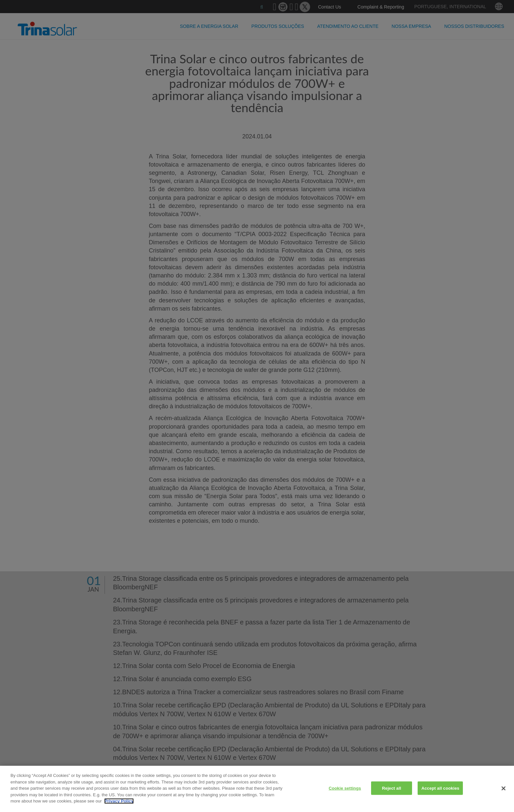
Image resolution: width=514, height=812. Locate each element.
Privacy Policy (119, 801)
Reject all (391, 788)
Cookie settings (345, 788)
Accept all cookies (440, 788)
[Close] (504, 788)
